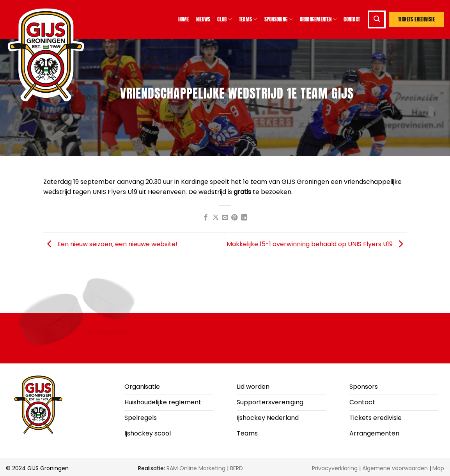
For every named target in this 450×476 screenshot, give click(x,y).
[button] (377, 19)
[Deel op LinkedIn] (244, 218)
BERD (237, 468)
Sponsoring (279, 19)
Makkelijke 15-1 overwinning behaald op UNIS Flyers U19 (317, 244)
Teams (248, 19)
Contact (352, 19)
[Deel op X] (215, 218)
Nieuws (203, 19)
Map (438, 468)
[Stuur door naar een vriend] (225, 218)
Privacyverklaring (335, 468)
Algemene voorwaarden (395, 468)
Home (184, 19)
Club (224, 19)
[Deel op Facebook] (206, 218)
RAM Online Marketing (196, 468)
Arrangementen (318, 19)
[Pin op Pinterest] (234, 218)
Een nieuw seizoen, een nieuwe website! (110, 244)
